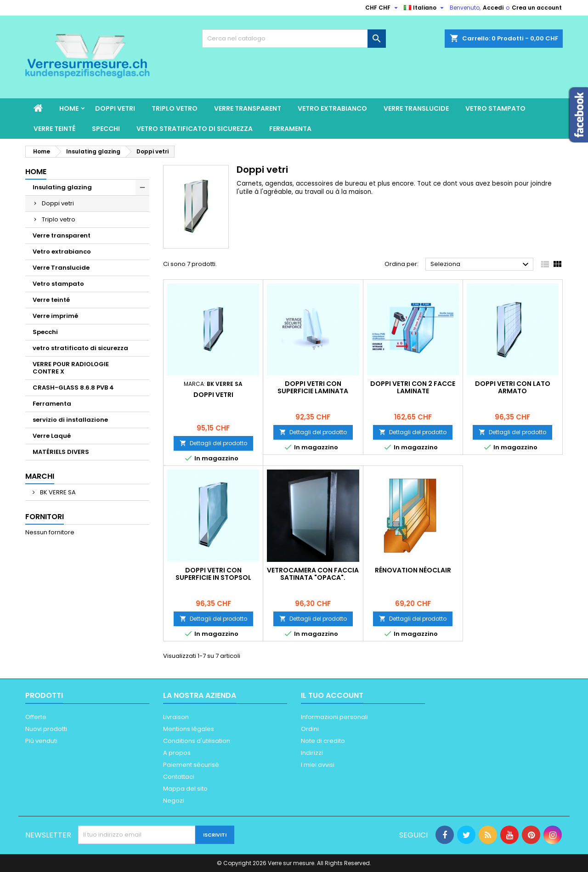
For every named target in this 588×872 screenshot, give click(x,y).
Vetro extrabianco (332, 108)
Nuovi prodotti (46, 729)
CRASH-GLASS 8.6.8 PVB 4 (73, 388)
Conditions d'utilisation (197, 741)
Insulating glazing (62, 187)
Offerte (36, 717)
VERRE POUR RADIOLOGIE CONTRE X (71, 368)
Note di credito (323, 741)
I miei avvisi (318, 765)
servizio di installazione (70, 420)
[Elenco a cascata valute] (383, 8)
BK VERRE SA (57, 492)
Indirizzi (312, 753)
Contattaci (179, 777)
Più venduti (41, 741)
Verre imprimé (55, 316)
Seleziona (481, 265)
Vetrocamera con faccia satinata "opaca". (313, 574)
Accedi (493, 8)
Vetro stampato (495, 108)
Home (69, 108)
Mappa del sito (185, 789)
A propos (177, 753)
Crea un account (537, 8)
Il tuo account (332, 695)
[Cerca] (294, 39)
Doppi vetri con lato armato (513, 387)
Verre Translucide (416, 108)
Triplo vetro (175, 108)
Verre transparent (248, 108)
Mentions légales (189, 729)
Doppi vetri (115, 108)
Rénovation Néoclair (413, 570)
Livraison (176, 717)
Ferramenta (290, 129)
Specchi (106, 129)
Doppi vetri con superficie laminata (313, 387)
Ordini (310, 729)
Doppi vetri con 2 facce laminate (413, 387)
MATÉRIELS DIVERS (61, 452)
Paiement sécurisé (191, 765)
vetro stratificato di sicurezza (195, 129)
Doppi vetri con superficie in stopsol (213, 574)
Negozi (174, 801)
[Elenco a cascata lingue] (425, 8)
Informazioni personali (334, 717)
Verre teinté (54, 129)
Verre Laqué (52, 436)
